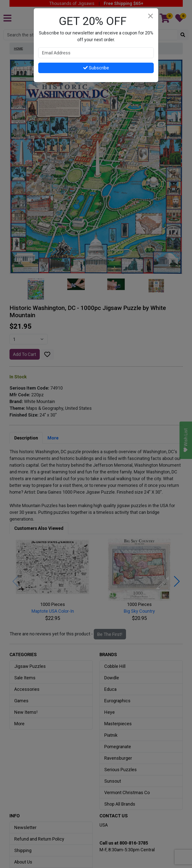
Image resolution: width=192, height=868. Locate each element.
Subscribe (96, 68)
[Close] (150, 16)
